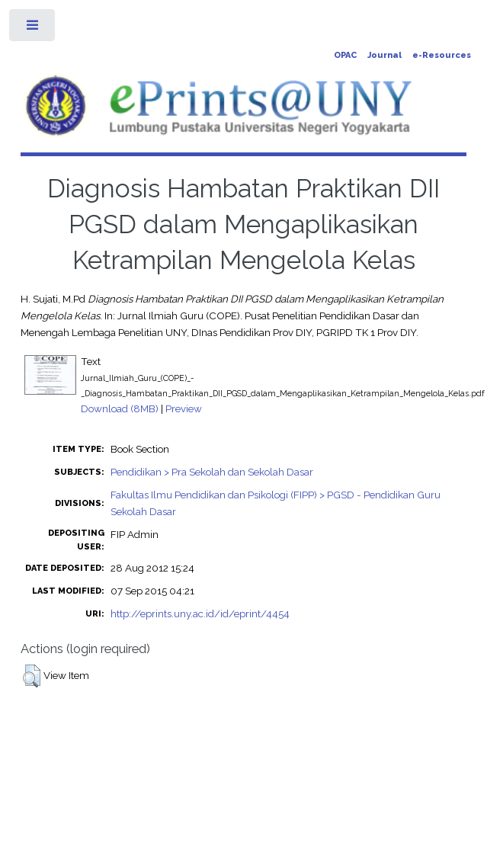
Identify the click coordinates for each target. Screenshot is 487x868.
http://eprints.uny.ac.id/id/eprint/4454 (200, 613)
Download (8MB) (120, 408)
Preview (184, 408)
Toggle (33, 29)
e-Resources (442, 55)
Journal (384, 55)
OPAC (345, 55)
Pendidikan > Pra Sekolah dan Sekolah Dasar (212, 472)
